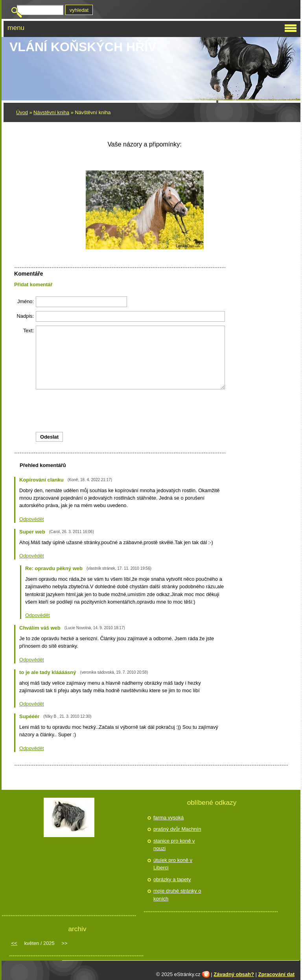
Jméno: (26, 301)
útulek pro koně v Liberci (173, 864)
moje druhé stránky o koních (177, 895)
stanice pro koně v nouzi (174, 845)
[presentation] (120, 411)
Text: (29, 331)
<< (14, 943)
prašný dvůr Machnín (177, 829)
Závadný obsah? (234, 974)
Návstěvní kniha (51, 112)
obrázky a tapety (172, 879)
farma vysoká (168, 818)
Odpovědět (32, 519)
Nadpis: (25, 316)
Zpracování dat (276, 974)
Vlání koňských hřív (83, 47)
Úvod (22, 112)
